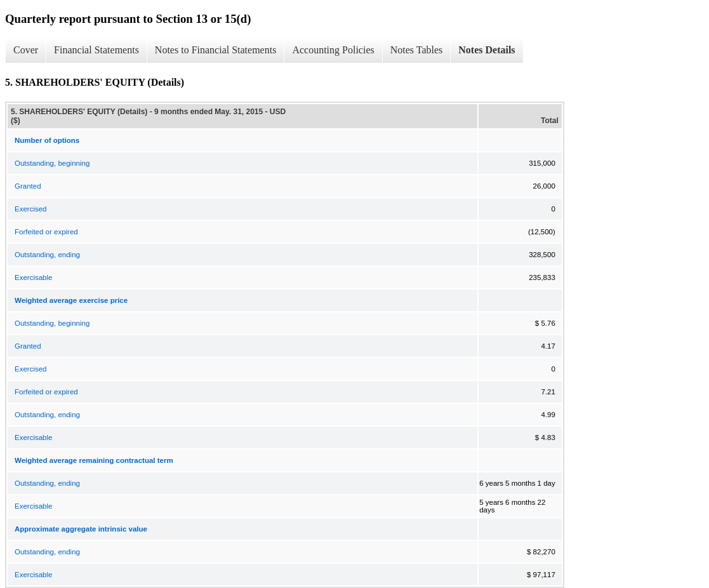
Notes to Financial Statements (216, 50)
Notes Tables (417, 50)
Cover (26, 50)
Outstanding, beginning (52, 163)
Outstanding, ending (47, 255)
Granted (28, 186)
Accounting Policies (333, 50)
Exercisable (33, 277)
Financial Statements (96, 50)
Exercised (31, 209)
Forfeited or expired (46, 232)
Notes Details (487, 50)
